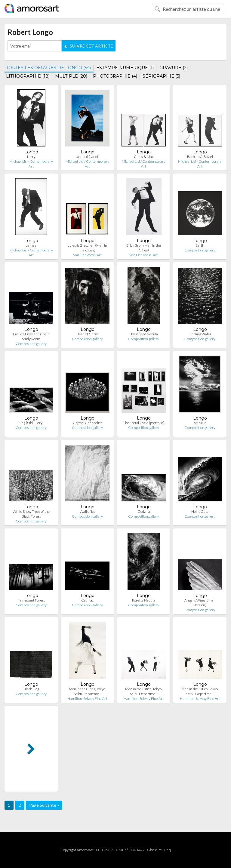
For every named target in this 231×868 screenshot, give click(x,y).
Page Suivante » (44, 805)
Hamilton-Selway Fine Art (87, 699)
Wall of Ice (88, 511)
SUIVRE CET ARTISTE (88, 46)
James (31, 245)
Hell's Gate (200, 511)
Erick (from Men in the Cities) (144, 248)
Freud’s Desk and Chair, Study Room (31, 336)
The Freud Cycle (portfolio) (144, 423)
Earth (200, 245)
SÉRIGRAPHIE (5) (161, 76)
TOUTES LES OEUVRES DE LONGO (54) (48, 68)
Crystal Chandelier (88, 423)
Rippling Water (200, 334)
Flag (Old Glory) (31, 423)
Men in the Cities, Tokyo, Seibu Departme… (87, 691)
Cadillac (87, 600)
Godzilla (144, 511)
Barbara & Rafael (200, 157)
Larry (31, 157)
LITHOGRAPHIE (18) (28, 76)
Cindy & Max (144, 157)
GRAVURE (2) (174, 68)
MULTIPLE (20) (71, 76)
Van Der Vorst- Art (87, 255)
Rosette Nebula (144, 600)
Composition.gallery (200, 250)
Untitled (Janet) (88, 157)
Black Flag (31, 689)
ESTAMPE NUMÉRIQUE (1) (125, 68)
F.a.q (168, 850)
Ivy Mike (200, 423)
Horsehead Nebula (144, 334)
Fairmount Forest (31, 600)
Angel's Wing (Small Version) (200, 603)
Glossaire (154, 850)
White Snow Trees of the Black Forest (31, 514)
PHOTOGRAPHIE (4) (115, 76)
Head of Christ (88, 334)
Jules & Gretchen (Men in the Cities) (88, 248)
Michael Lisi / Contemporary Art (31, 164)
